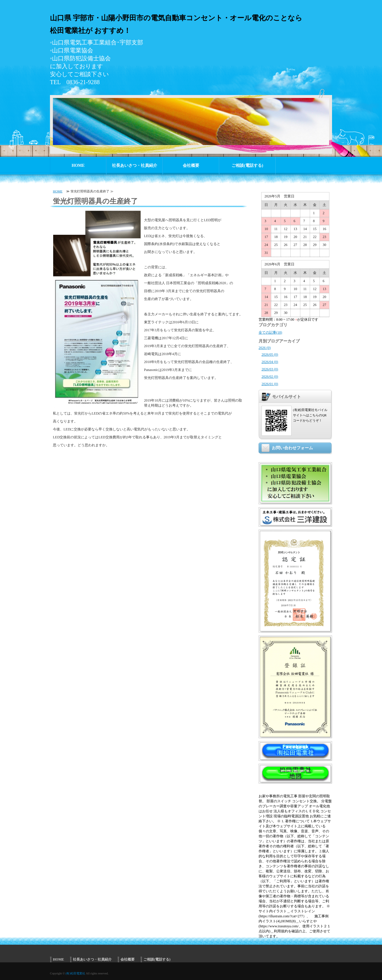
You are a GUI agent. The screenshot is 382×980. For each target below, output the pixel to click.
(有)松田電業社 (75, 973)
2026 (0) (265, 348)
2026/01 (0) (270, 384)
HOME (78, 165)
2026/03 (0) (270, 369)
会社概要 (191, 165)
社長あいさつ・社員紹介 (135, 165)
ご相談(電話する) (247, 165)
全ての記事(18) (270, 332)
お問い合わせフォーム (292, 448)
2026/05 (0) (270, 355)
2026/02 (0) (270, 377)
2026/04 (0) (270, 362)
